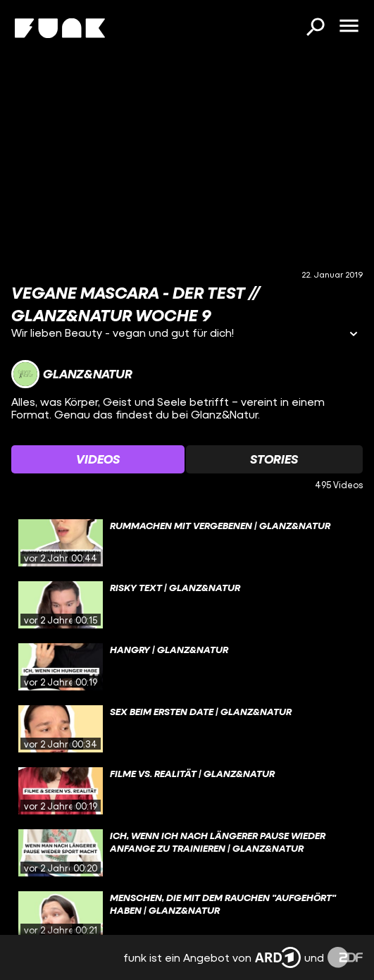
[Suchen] (315, 28)
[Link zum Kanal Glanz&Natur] (72, 374)
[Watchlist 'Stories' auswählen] (275, 459)
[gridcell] (187, 543)
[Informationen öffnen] (354, 335)
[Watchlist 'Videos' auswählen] (98, 459)
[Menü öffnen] (349, 27)
